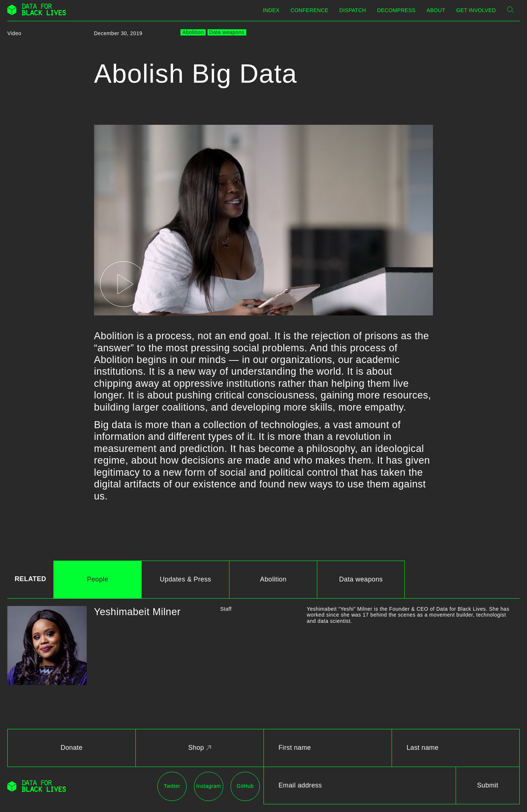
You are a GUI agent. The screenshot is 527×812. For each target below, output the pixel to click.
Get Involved (476, 10)
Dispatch (353, 10)
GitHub (245, 786)
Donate (71, 748)
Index (271, 10)
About (436, 10)
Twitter (172, 786)
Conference (310, 10)
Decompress (396, 10)
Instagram (208, 786)
